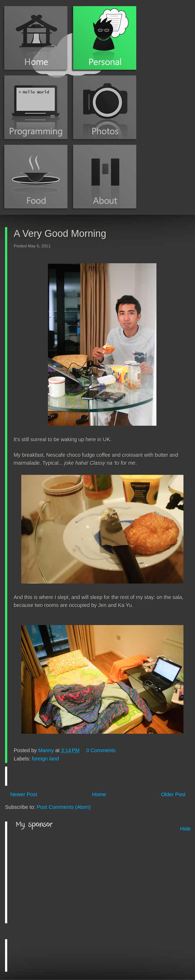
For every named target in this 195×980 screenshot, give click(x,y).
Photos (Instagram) (105, 107)
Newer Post (23, 794)
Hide (185, 829)
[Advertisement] (70, 877)
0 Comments (101, 750)
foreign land (45, 759)
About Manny (105, 177)
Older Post (173, 794)
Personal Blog (105, 38)
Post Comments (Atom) (64, 807)
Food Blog (36, 177)
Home (36, 38)
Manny (47, 750)
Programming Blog (36, 107)
